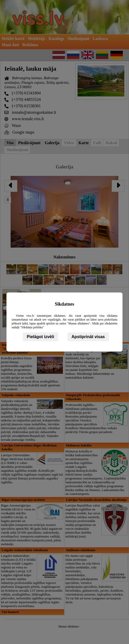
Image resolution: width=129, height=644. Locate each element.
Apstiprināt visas (88, 337)
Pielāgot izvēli (41, 337)
